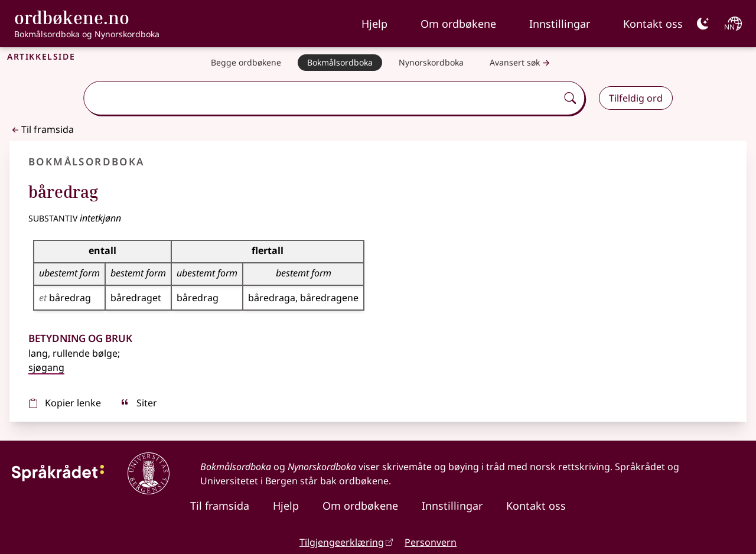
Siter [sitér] (139, 403)
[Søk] (570, 98)
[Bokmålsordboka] (340, 63)
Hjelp (374, 24)
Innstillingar (560, 24)
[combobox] (322, 98)
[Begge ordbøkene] (246, 63)
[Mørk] (703, 24)
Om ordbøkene (458, 24)
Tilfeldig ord (636, 98)
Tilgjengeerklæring (342, 542)
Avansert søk (521, 63)
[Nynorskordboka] (431, 63)
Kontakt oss (653, 24)
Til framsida (42, 129)
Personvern (431, 542)
